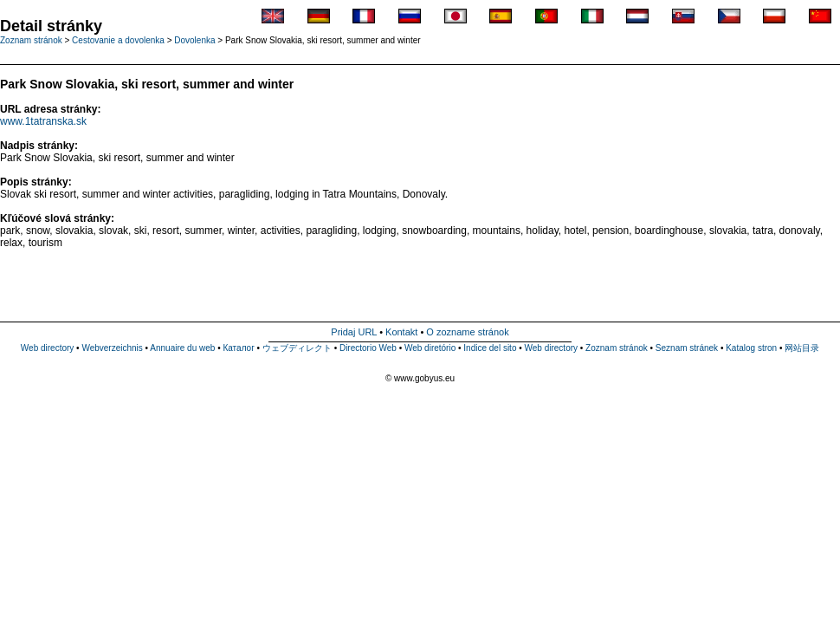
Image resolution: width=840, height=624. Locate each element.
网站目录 (802, 348)
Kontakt (401, 332)
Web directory (48, 348)
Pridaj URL (354, 332)
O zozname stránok (467, 332)
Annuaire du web (182, 348)
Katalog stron (751, 348)
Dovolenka (194, 40)
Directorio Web (368, 348)
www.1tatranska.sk (43, 121)
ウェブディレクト (297, 348)
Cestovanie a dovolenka (118, 40)
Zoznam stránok (617, 348)
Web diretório (430, 348)
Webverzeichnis (112, 348)
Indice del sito (490, 348)
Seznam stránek (687, 348)
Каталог (238, 348)
